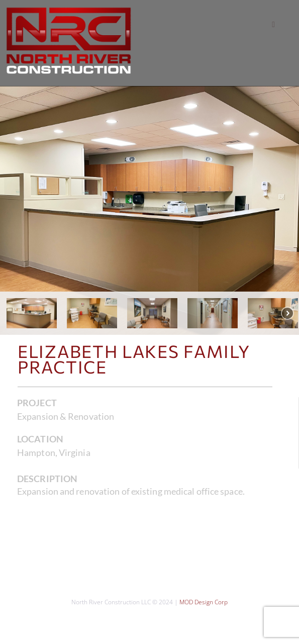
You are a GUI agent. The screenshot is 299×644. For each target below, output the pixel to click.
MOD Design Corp (204, 602)
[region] (149, 211)
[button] (273, 25)
